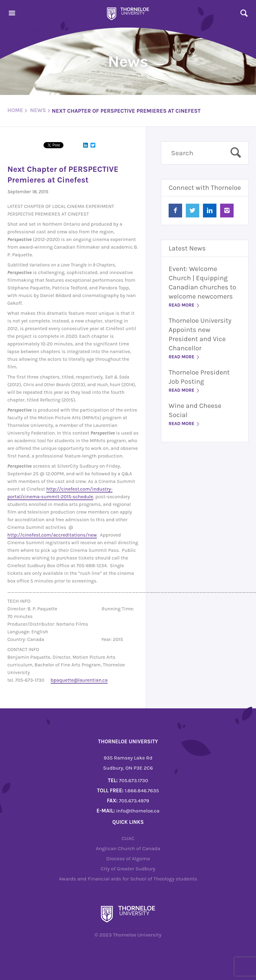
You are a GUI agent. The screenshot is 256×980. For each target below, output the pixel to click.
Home (15, 110)
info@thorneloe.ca (138, 811)
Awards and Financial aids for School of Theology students (128, 879)
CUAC (128, 838)
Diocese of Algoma (128, 858)
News (38, 110)
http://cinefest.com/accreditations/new (52, 535)
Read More (184, 305)
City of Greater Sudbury (128, 869)
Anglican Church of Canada (128, 848)
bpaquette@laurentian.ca (79, 680)
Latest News (187, 248)
